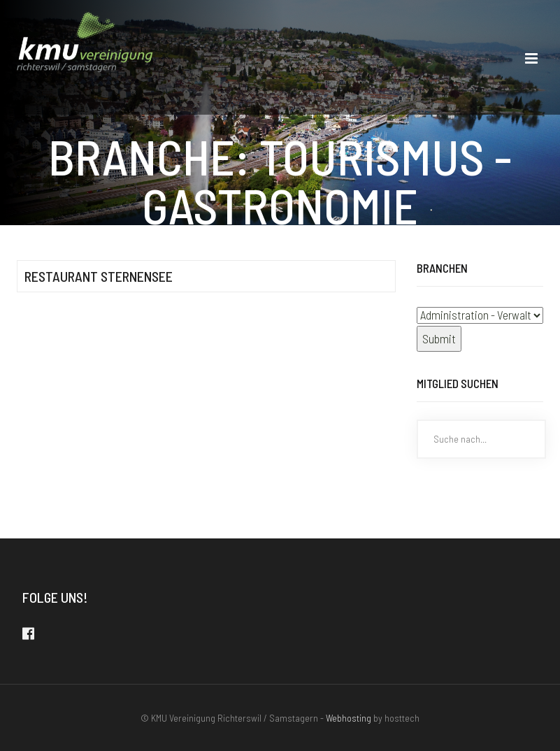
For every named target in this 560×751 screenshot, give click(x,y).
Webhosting (349, 718)
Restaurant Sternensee (99, 276)
